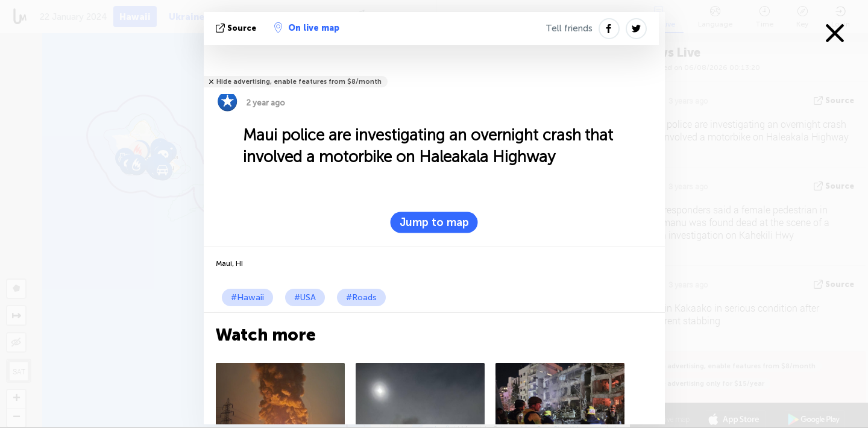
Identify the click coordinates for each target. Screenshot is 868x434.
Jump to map (434, 222)
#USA (305, 297)
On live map (307, 28)
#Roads (361, 297)
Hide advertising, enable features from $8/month (299, 82)
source (237, 28)
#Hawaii (247, 297)
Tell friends (569, 28)
